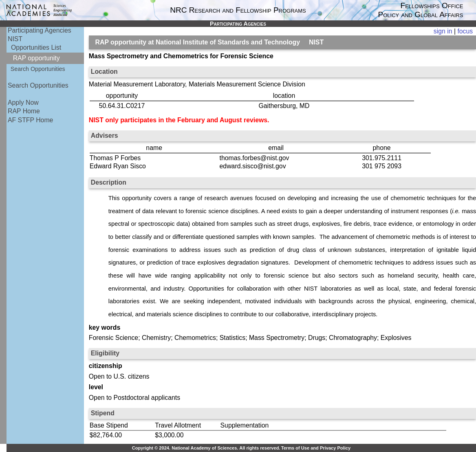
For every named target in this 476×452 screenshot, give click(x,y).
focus (465, 31)
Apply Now (23, 103)
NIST (15, 39)
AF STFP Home (30, 120)
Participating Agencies (40, 30)
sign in (443, 31)
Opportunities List (36, 47)
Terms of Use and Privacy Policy (316, 448)
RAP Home (24, 111)
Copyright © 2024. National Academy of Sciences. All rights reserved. (206, 448)
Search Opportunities (38, 69)
